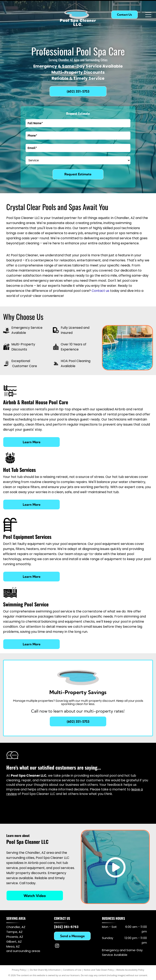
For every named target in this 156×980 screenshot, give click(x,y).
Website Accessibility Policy (130, 970)
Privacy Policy (19, 970)
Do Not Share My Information (45, 970)
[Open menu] (148, 15)
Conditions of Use (72, 970)
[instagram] (57, 946)
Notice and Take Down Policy (99, 970)
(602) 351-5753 (66, 927)
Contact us (100, 291)
